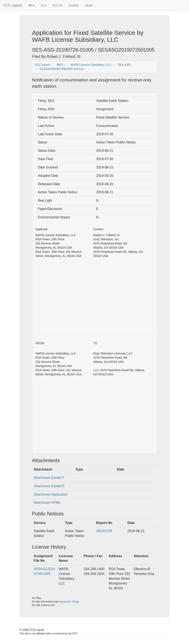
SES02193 (104, 531)
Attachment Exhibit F (49, 478)
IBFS (31, 5)
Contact (74, 5)
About (89, 5)
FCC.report (13, 5)
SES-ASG (124, 65)
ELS (44, 5)
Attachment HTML (47, 503)
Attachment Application (51, 494)
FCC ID (58, 5)
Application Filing (69, 602)
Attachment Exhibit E (49, 486)
